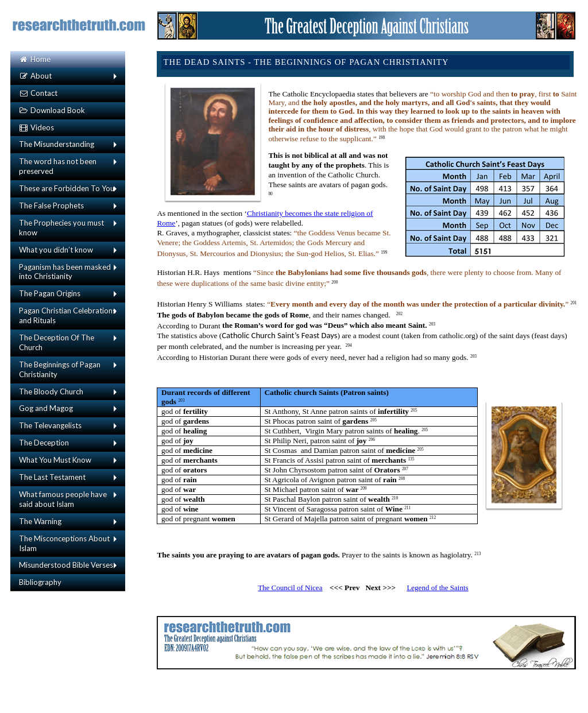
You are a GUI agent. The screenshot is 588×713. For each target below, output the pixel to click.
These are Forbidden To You (67, 188)
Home (35, 59)
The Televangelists (50, 425)
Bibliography (40, 582)
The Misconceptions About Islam (64, 543)
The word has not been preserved (58, 166)
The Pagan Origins (50, 293)
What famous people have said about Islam (63, 499)
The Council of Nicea (290, 588)
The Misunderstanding (57, 144)
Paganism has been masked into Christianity (65, 272)
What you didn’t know (56, 250)
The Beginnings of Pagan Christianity (60, 369)
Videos (36, 127)
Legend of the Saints (437, 588)
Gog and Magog (46, 408)
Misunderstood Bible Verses (66, 565)
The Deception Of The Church (57, 342)
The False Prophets (51, 206)
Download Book (52, 110)
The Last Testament (52, 477)
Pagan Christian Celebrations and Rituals (67, 315)
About (35, 76)
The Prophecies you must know (61, 228)
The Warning (40, 521)
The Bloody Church (51, 392)
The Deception (44, 443)
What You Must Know (55, 460)
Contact (38, 93)
